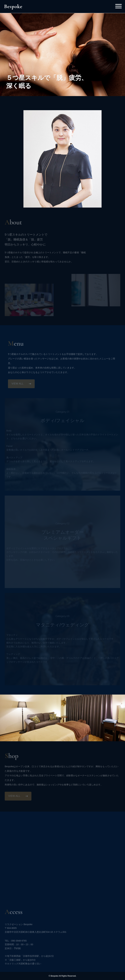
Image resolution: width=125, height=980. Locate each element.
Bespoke (13, 6)
